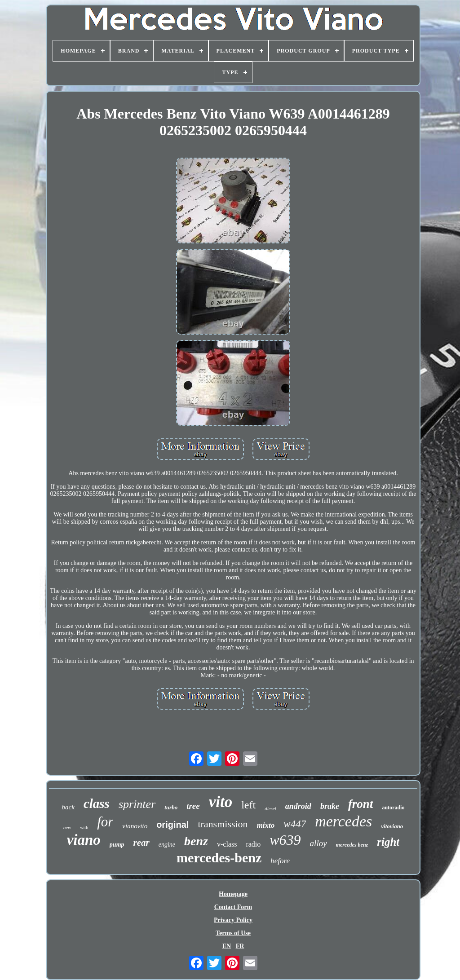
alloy (318, 843)
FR (240, 946)
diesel (270, 808)
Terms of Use (233, 933)
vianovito (135, 826)
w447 (295, 824)
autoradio (393, 808)
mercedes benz (352, 845)
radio (253, 844)
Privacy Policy (233, 920)
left (248, 805)
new (67, 827)
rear (142, 843)
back (68, 807)
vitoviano (392, 826)
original (172, 825)
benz (196, 841)
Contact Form (233, 907)
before (280, 861)
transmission (223, 824)
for (105, 822)
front (361, 804)
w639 (285, 840)
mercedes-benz (219, 858)
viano (84, 840)
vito (221, 802)
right (388, 842)
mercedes (343, 821)
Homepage (233, 894)
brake (330, 806)
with (84, 828)
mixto (266, 825)
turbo (171, 807)
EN (227, 946)
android (298, 806)
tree (193, 806)
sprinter (137, 804)
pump (117, 845)
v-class (227, 844)
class (97, 803)
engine (167, 845)
